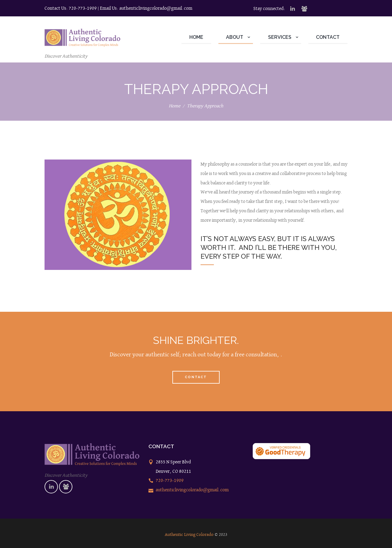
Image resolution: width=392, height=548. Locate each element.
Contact (196, 377)
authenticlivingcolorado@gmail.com (156, 8)
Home (174, 106)
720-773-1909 (83, 8)
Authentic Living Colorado (189, 534)
